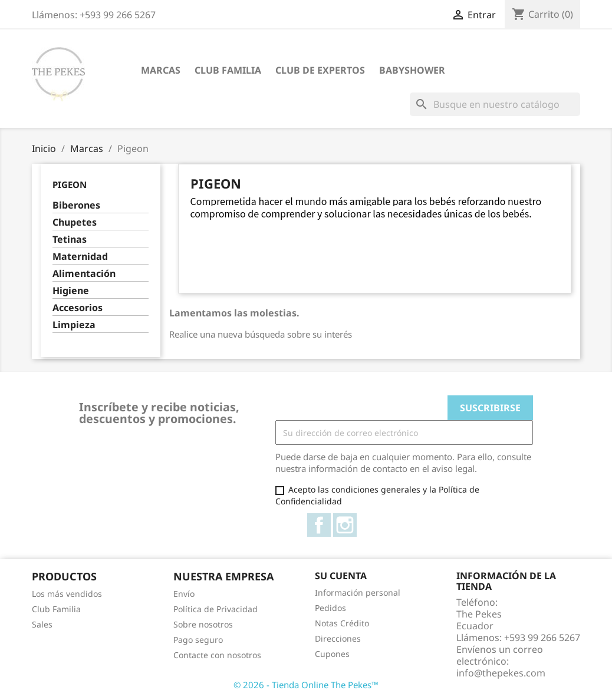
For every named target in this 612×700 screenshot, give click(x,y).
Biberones (76, 205)
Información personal (358, 592)
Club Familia (228, 70)
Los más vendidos (67, 594)
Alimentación (84, 274)
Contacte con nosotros (217, 655)
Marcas (161, 70)
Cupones (332, 654)
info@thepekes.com (501, 673)
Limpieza (74, 325)
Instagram (345, 525)
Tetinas (70, 240)
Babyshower (412, 70)
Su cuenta (341, 576)
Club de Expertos (320, 70)
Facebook (319, 525)
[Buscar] (495, 104)
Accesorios (78, 308)
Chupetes (75, 222)
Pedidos (330, 608)
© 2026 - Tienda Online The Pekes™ (306, 685)
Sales (42, 624)
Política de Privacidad (215, 609)
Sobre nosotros (203, 624)
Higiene (71, 291)
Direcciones (338, 638)
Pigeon (70, 184)
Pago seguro (198, 640)
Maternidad (80, 257)
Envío (184, 594)
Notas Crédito (342, 623)
